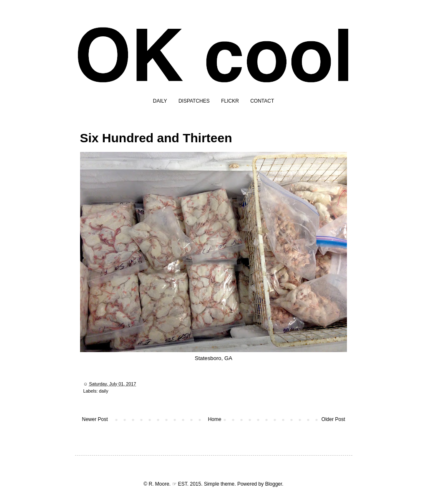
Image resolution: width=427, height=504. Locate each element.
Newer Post (95, 419)
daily (103, 391)
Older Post (333, 419)
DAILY (160, 101)
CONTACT (262, 101)
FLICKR (230, 101)
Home (215, 419)
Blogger (274, 484)
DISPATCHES (194, 101)
